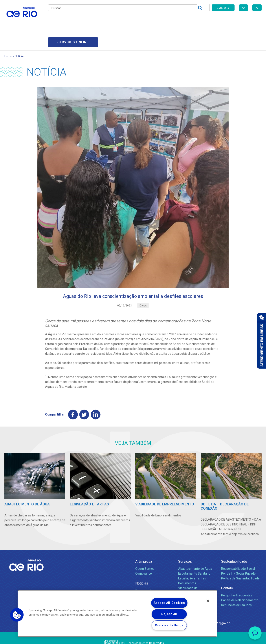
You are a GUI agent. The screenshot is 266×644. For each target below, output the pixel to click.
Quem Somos (145, 548)
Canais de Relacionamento (240, 579)
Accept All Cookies (169, 603)
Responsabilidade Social (238, 548)
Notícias (20, 34)
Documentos (187, 562)
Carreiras (138, 20)
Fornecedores (159, 20)
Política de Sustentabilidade (240, 557)
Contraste (223, 8)
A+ (243, 8)
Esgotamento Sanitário (194, 553)
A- (257, 8)
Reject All (169, 614)
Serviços (185, 541)
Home (8, 34)
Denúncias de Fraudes (236, 584)
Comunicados (145, 570)
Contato (227, 567)
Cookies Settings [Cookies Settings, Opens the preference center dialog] (169, 625)
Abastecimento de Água (195, 548)
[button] (17, 615)
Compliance (144, 553)
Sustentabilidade (234, 541)
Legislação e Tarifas (192, 557)
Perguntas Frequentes (237, 574)
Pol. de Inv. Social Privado (238, 553)
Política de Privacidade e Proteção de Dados (133, 637)
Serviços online (237, 20)
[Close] (208, 601)
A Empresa (144, 541)
